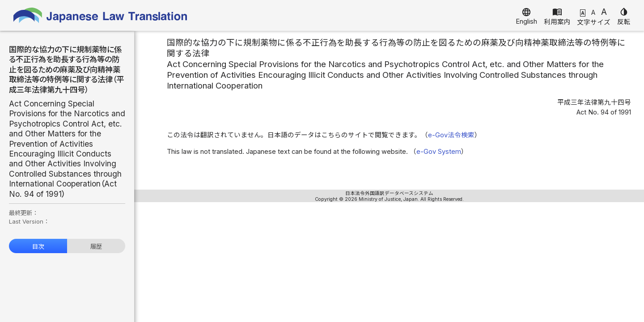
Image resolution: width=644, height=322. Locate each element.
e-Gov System (439, 152)
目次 (38, 246)
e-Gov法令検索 (451, 135)
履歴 (96, 246)
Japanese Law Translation (101, 15)
